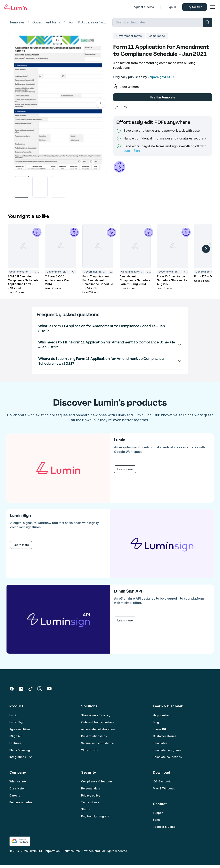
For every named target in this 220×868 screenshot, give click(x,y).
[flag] (125, 111)
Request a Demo (164, 829)
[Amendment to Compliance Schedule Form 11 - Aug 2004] (135, 249)
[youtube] (49, 692)
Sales (157, 822)
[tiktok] (30, 692)
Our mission (17, 791)
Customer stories (164, 739)
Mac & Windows (164, 791)
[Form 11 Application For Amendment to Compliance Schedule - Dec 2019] (98, 249)
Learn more (125, 472)
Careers (15, 798)
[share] (117, 111)
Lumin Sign (132, 153)
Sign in (170, 7)
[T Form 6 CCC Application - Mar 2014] (61, 249)
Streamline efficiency (96, 718)
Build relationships (94, 739)
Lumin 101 (159, 732)
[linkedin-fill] (21, 692)
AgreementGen (20, 732)
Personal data (91, 791)
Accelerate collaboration (98, 732)
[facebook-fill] (12, 692)
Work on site (90, 753)
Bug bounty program (95, 819)
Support (158, 816)
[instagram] (40, 692)
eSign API (16, 739)
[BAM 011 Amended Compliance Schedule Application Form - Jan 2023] (23, 249)
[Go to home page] (16, 7)
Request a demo (142, 7)
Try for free (194, 7)
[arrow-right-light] (206, 252)
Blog (156, 725)
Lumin (13, 718)
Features (15, 746)
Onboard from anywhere (98, 725)
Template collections (167, 760)
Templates (17, 25)
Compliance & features (97, 784)
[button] (211, 7)
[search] (208, 25)
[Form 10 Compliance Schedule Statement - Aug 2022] (172, 249)
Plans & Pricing (20, 753)
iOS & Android (162, 784)
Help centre (161, 718)
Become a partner (21, 805)
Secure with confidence (98, 746)
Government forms (47, 25)
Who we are (18, 784)
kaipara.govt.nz (159, 80)
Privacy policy (91, 798)
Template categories (167, 753)
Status (86, 812)
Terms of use (90, 805)
